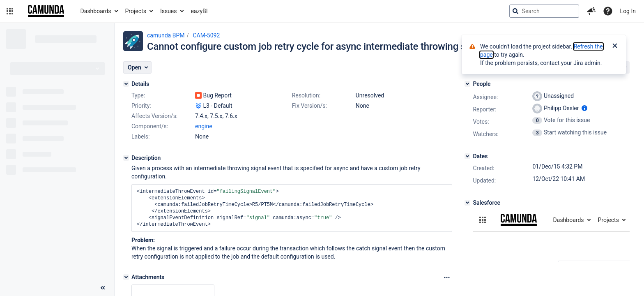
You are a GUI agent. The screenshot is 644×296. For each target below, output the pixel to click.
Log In (628, 11)
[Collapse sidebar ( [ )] (103, 288)
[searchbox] (544, 11)
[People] (467, 84)
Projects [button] (136, 11)
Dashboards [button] (96, 11)
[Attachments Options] (447, 277)
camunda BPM (166, 35)
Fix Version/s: (309, 106)
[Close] (615, 46)
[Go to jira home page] (46, 11)
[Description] (126, 158)
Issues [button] (169, 11)
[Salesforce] (467, 203)
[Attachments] (126, 277)
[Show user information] (584, 108)
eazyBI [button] (199, 11)
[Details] (126, 84)
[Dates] (467, 156)
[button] (10, 11)
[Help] (608, 11)
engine (204, 126)
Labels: (140, 136)
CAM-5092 (206, 35)
